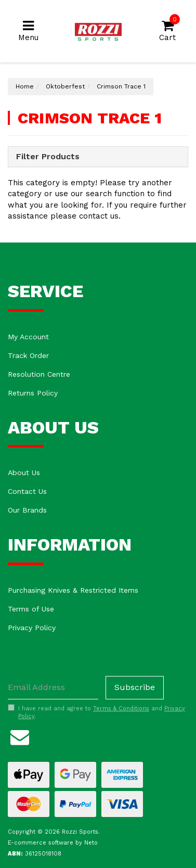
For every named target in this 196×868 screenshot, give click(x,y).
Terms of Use (31, 609)
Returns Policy (33, 393)
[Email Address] (53, 688)
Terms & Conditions (121, 709)
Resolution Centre (39, 374)
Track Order (28, 355)
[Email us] (20, 735)
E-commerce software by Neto (53, 843)
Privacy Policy (32, 628)
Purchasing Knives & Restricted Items (73, 590)
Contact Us (27, 491)
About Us (24, 473)
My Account (28, 337)
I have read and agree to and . (96, 712)
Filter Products (48, 157)
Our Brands (27, 510)
